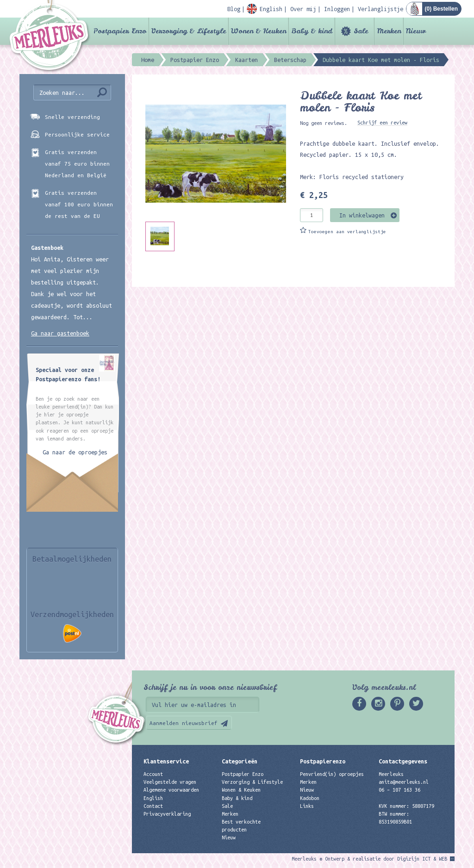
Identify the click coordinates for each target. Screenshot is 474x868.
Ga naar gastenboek (60, 333)
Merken (389, 31)
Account (153, 774)
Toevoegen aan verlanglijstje (347, 232)
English (153, 798)
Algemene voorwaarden (171, 790)
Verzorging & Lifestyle (189, 31)
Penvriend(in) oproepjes (332, 774)
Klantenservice (166, 761)
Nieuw (416, 31)
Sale (361, 31)
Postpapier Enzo (120, 31)
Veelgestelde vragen (170, 782)
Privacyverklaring (167, 814)
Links (307, 806)
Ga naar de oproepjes (75, 452)
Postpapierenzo (323, 761)
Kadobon (310, 798)
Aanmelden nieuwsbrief (184, 723)
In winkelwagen (362, 215)
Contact (153, 806)
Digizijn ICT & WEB (422, 859)
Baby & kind (312, 31)
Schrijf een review (382, 123)
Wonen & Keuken (259, 31)
